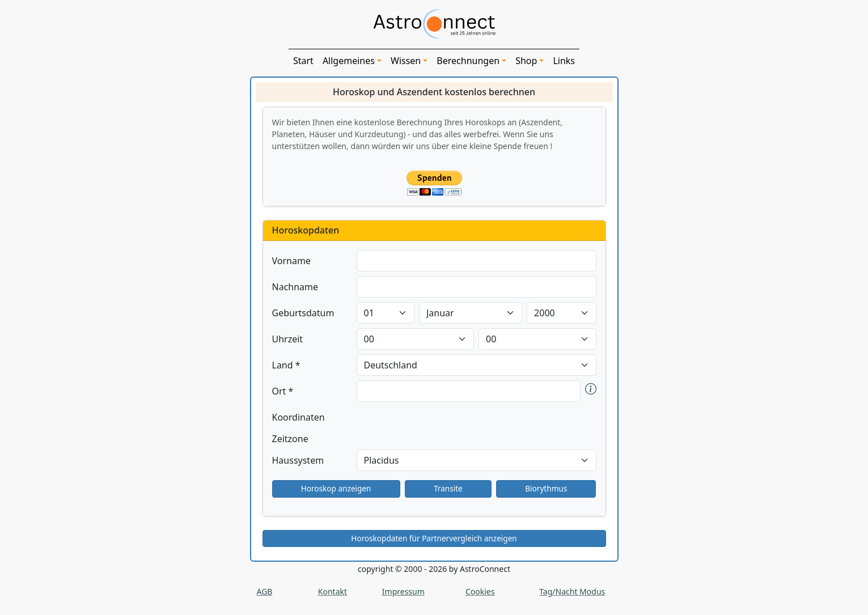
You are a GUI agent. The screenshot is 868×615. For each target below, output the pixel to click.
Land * (286, 365)
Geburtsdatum (303, 313)
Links (564, 61)
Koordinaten (298, 417)
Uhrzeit (288, 339)
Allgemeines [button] (349, 61)
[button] (591, 391)
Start (303, 61)
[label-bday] (386, 313)
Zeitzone (290, 439)
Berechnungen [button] (468, 61)
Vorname (291, 261)
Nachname (295, 287)
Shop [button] (526, 61)
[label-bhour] (416, 339)
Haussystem (298, 460)
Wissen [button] (406, 61)
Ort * (283, 391)
